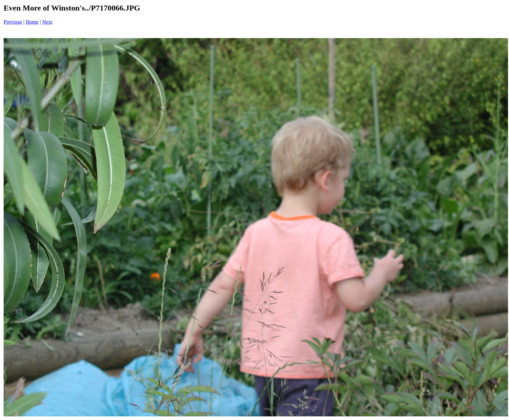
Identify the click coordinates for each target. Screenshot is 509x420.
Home (32, 22)
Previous (13, 22)
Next (47, 22)
